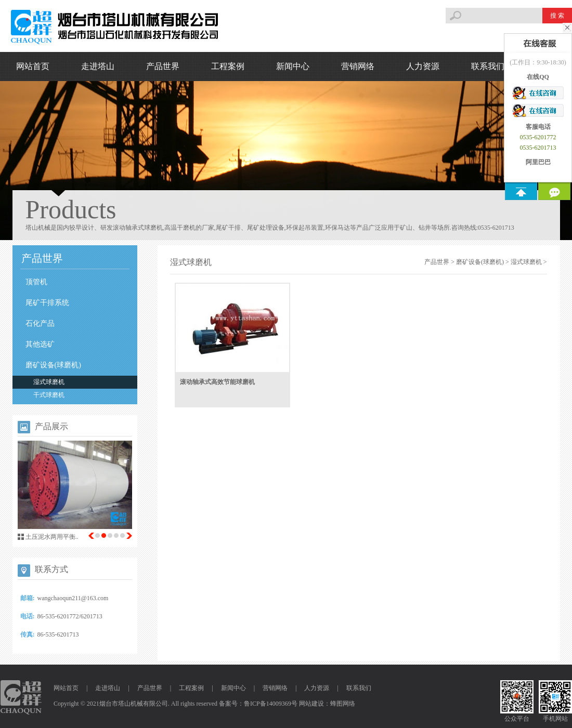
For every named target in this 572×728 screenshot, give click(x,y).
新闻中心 (293, 66)
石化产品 (40, 323)
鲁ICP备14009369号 (271, 704)
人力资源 (423, 66)
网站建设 (311, 704)
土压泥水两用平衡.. (52, 537)
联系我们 (488, 66)
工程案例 (228, 66)
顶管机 (36, 282)
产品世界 (163, 66)
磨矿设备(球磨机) (53, 365)
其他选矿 (40, 344)
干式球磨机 (49, 395)
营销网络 (358, 66)
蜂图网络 (343, 704)
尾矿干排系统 (47, 303)
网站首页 (33, 66)
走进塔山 (98, 66)
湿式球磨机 (49, 382)
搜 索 (557, 16)
